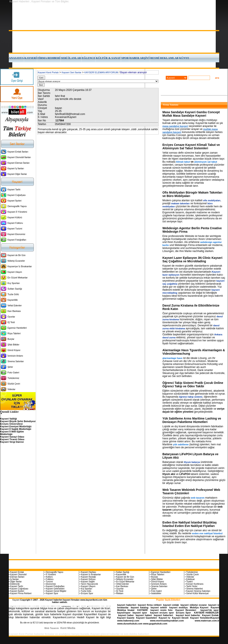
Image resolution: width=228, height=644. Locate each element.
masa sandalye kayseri (175, 126)
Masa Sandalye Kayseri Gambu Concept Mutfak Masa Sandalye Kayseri (191, 114)
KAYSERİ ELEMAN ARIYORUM (101, 72)
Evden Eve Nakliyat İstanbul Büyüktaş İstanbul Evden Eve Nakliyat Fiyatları (190, 524)
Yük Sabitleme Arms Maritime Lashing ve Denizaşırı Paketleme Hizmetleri (192, 420)
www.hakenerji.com (128, 621)
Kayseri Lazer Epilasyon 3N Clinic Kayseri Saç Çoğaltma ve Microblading (192, 259)
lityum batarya (192, 462)
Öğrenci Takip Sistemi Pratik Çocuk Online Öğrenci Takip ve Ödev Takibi (193, 385)
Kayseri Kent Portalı (48, 72)
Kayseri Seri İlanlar (71, 72)
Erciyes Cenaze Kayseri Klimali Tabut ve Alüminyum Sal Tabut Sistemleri (191, 147)
